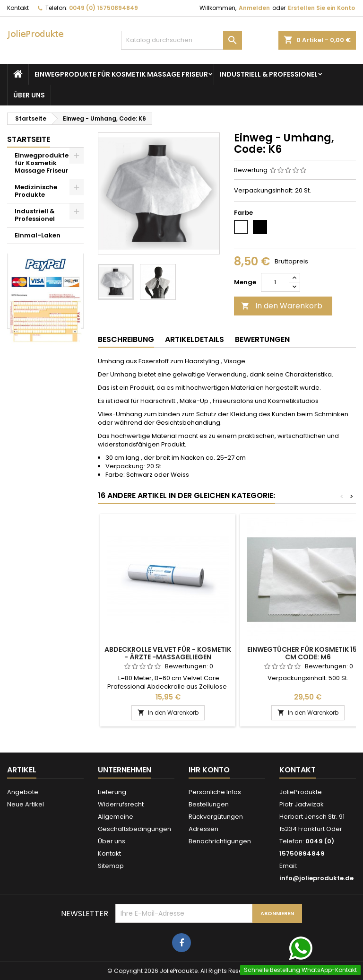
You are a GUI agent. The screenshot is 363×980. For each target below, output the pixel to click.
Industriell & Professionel (269, 74)
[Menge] (275, 282)
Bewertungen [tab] (262, 339)
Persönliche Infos (215, 792)
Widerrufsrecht (121, 804)
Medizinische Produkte (36, 191)
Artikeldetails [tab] (194, 339)
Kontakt (18, 8)
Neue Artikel (26, 804)
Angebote (23, 792)
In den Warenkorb (282, 306)
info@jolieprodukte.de (316, 878)
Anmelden (254, 8)
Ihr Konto (209, 770)
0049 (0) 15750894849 (104, 8)
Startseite (29, 139)
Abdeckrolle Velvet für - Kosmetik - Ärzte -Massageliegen (168, 653)
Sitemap (111, 866)
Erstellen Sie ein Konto (321, 8)
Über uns (29, 95)
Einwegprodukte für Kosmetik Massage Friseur (121, 74)
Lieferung (112, 792)
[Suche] (181, 40)
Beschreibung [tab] (126, 339)
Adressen (203, 829)
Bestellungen (209, 804)
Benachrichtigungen (220, 841)
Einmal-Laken (38, 235)
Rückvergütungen (216, 817)
